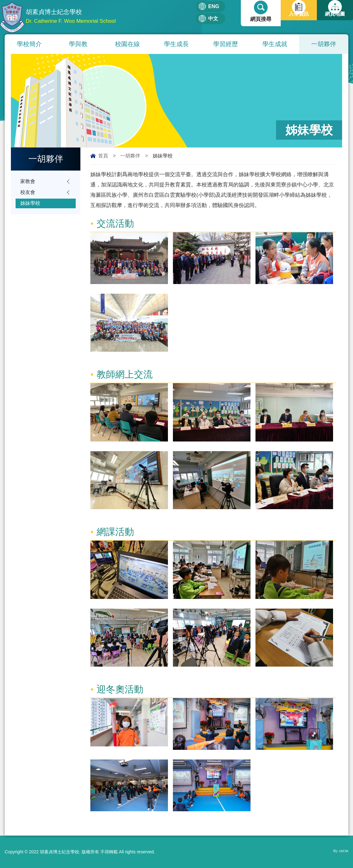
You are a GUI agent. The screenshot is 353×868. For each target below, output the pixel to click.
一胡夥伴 (324, 44)
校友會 (28, 194)
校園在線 (127, 44)
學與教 (78, 44)
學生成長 (176, 44)
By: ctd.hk (339, 852)
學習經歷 (226, 44)
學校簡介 (29, 44)
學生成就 (275, 44)
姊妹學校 (31, 206)
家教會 (28, 182)
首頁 (103, 156)
